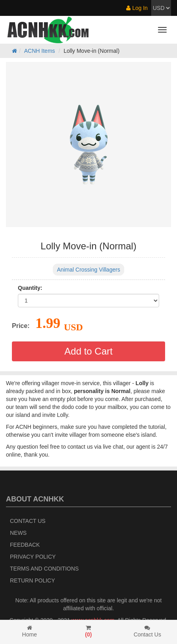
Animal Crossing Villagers (88, 270)
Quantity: (30, 288)
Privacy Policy (33, 557)
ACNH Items (40, 51)
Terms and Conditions (44, 569)
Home (30, 631)
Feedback (25, 545)
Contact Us (28, 521)
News (18, 533)
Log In (137, 8)
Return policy (33, 580)
